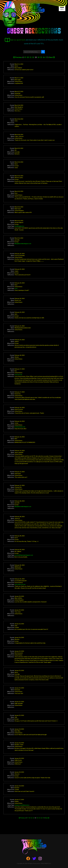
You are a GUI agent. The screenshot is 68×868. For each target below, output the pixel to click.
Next (52, 57)
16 (44, 57)
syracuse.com (18, 374)
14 (38, 57)
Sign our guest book (15, 40)
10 (28, 57)
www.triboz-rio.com (20, 584)
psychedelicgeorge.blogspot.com (24, 555)
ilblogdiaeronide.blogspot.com (23, 244)
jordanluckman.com (20, 427)
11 (30, 57)
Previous (18, 57)
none (16, 288)
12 (33, 57)
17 (46, 57)
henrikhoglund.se (19, 226)
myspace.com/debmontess (22, 805)
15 (41, 57)
